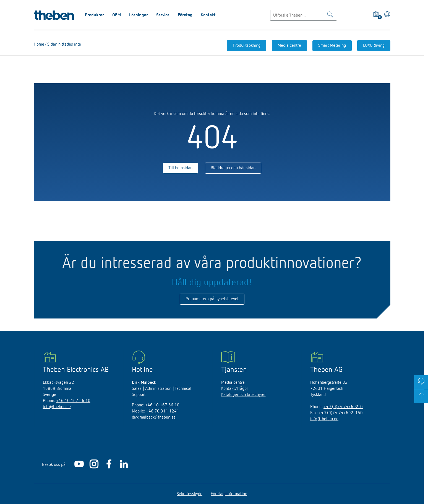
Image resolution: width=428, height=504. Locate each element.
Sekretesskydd (190, 494)
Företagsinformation (229, 494)
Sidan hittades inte (64, 45)
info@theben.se (57, 407)
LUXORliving (374, 46)
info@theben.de (324, 419)
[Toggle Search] (330, 15)
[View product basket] (376, 15)
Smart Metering (332, 46)
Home (39, 45)
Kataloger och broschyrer (243, 395)
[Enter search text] (303, 15)
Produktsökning (247, 46)
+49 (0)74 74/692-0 (343, 407)
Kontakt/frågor (235, 389)
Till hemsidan (180, 168)
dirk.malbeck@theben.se (154, 417)
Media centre (289, 46)
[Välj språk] (386, 15)
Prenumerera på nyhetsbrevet (212, 299)
